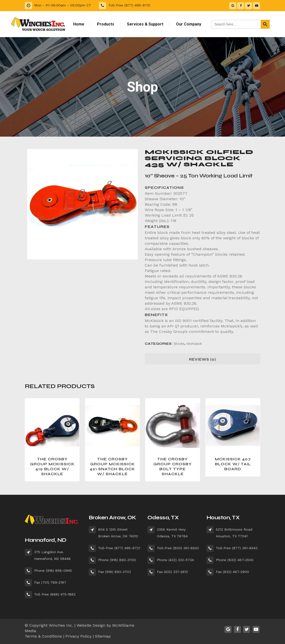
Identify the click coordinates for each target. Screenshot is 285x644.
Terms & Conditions (43, 636)
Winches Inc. (61, 625)
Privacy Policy (78, 636)
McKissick (194, 344)
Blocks (179, 344)
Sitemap (103, 636)
